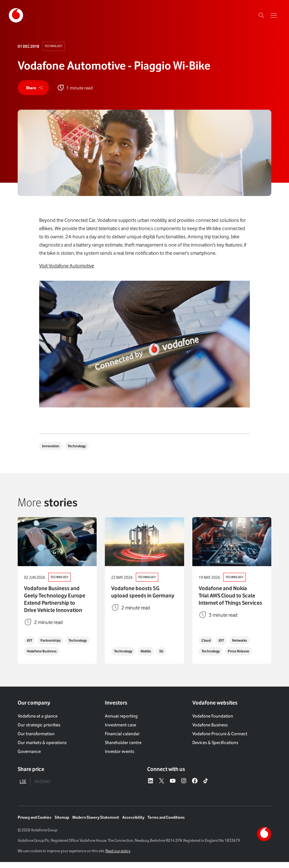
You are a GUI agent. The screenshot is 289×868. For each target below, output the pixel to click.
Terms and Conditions (166, 823)
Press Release (243, 657)
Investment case (120, 731)
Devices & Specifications (215, 748)
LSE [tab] (23, 787)
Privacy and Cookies (35, 823)
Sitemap (62, 823)
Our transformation (36, 740)
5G (167, 657)
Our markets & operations (42, 748)
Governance (29, 757)
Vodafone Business (43, 657)
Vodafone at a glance (38, 722)
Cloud (207, 646)
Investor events (120, 757)
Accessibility (133, 823)
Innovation (52, 447)
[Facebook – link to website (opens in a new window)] (195, 787)
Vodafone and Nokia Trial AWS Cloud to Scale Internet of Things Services (230, 597)
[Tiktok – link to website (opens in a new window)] (206, 787)
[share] (34, 88)
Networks (244, 646)
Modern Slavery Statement (96, 823)
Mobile (149, 657)
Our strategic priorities (39, 731)
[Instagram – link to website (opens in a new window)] (184, 787)
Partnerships (53, 635)
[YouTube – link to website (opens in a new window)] (173, 787)
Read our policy (118, 857)
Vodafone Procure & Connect (220, 740)
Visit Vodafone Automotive (67, 267)
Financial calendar (122, 740)
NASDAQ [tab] (42, 787)
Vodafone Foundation (213, 722)
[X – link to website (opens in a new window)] (162, 787)
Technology (55, 46)
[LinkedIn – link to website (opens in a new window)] (151, 787)
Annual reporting (121, 722)
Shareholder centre (123, 748)
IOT (30, 635)
